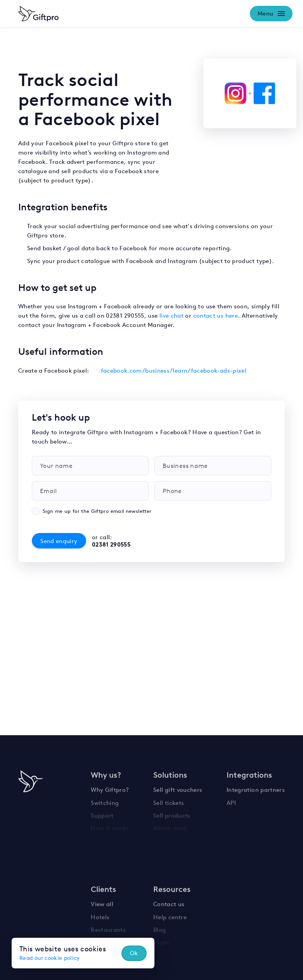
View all (102, 902)
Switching (105, 800)
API (231, 800)
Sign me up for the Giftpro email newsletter (97, 511)
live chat (171, 315)
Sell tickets (169, 800)
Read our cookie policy (49, 958)
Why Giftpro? (110, 788)
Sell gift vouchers (178, 788)
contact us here (216, 315)
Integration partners (256, 788)
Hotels (100, 915)
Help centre (170, 915)
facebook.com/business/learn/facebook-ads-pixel (174, 371)
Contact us (169, 902)
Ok (134, 953)
